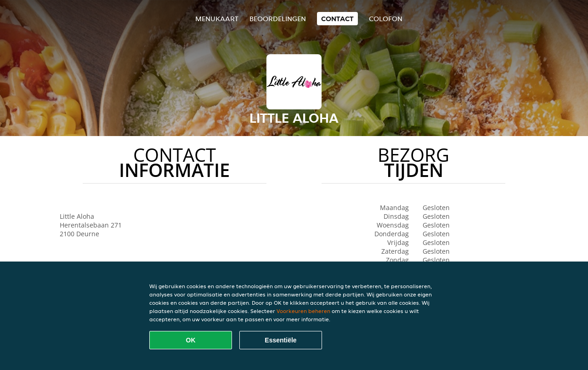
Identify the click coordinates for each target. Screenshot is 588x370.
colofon (386, 19)
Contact (337, 19)
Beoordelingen (278, 19)
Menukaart (217, 19)
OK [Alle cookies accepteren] (191, 340)
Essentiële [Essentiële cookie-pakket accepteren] (280, 340)
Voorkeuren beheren (303, 311)
